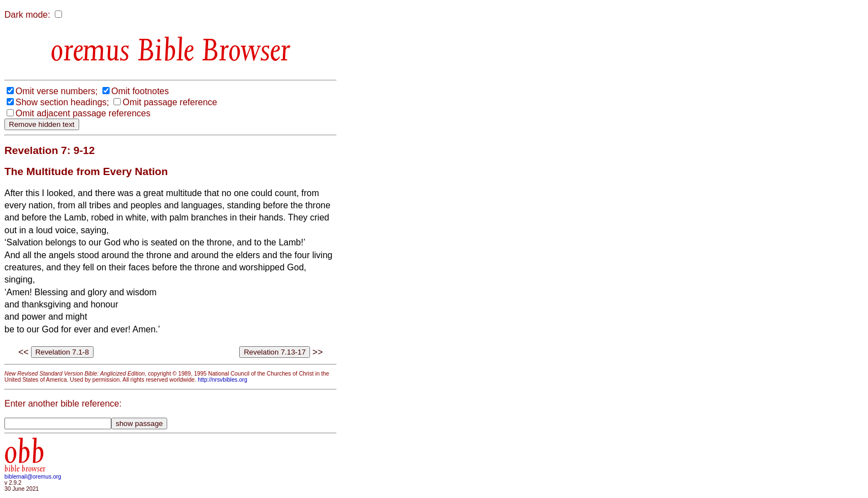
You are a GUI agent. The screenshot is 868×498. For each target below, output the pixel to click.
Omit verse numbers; (56, 91)
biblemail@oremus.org (33, 477)
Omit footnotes (140, 91)
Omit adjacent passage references (83, 113)
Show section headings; (62, 102)
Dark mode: (27, 15)
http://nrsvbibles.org (222, 380)
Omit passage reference (170, 102)
